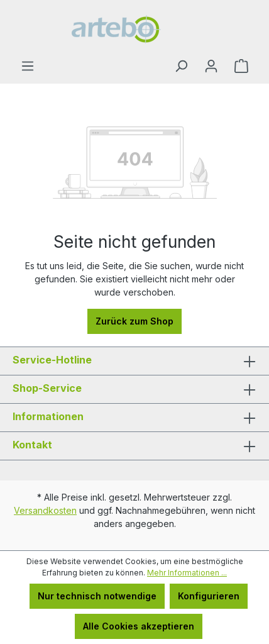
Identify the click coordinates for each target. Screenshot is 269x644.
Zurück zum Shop (134, 321)
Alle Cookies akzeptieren (139, 626)
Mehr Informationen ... (187, 573)
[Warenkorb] (241, 66)
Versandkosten (45, 510)
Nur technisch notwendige (97, 596)
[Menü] (28, 66)
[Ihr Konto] (211, 66)
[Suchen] (181, 66)
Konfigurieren (209, 596)
